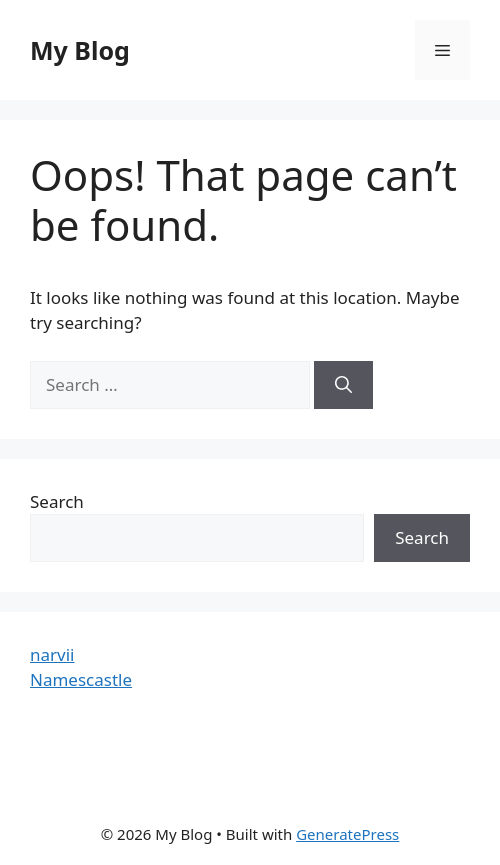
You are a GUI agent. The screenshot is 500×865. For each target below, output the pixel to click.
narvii (52, 654)
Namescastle (81, 679)
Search (57, 501)
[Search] (343, 385)
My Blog (80, 50)
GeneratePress (347, 834)
